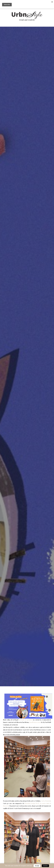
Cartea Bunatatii (46, 801)
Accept (37, 866)
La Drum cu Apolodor (26, 720)
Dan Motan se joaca (35, 722)
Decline (45, 866)
